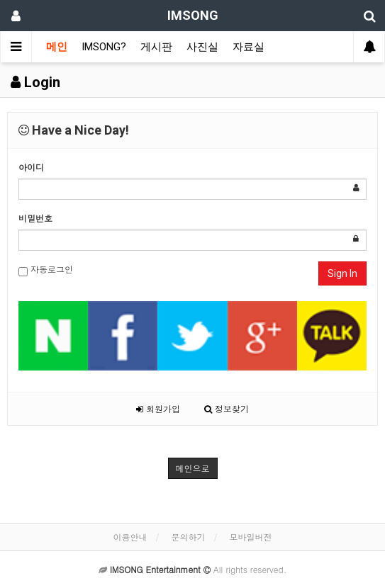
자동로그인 (46, 270)
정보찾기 (227, 408)
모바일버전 (251, 537)
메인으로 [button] (193, 468)
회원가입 (158, 408)
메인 (57, 47)
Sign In (342, 273)
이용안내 (130, 537)
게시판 (156, 47)
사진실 (202, 47)
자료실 (249, 47)
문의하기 (189, 537)
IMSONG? (104, 47)
